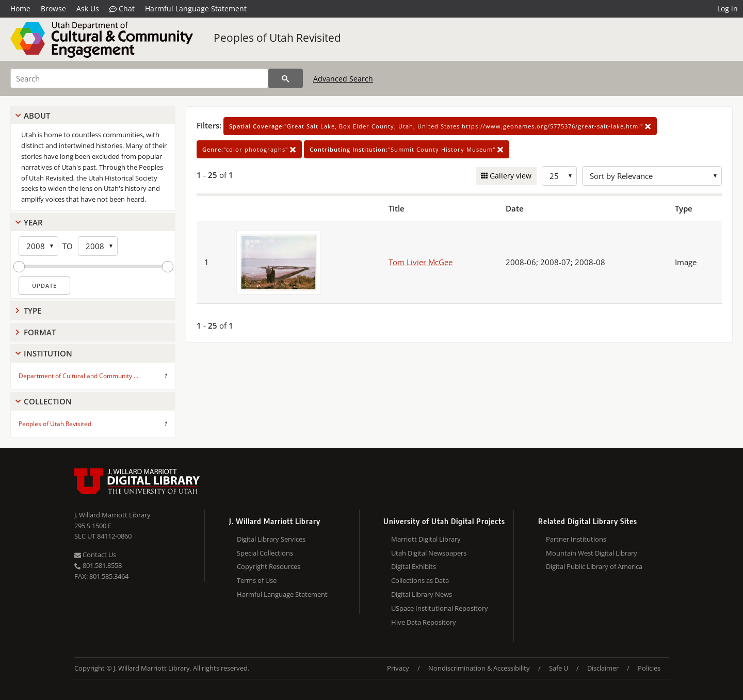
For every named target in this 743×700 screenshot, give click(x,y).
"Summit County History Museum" (407, 149)
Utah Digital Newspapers (429, 553)
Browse (53, 9)
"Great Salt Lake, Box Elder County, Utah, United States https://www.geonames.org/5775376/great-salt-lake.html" (440, 126)
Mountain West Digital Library (592, 553)
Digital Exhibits (414, 566)
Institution (48, 353)
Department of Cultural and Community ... (78, 376)
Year (33, 222)
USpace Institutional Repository (440, 608)
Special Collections (265, 553)
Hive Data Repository (424, 622)
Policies (649, 668)
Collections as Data (420, 580)
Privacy (398, 668)
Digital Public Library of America (594, 566)
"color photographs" (249, 149)
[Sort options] (652, 176)
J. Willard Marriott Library (112, 515)
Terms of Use (257, 580)
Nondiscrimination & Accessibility (479, 668)
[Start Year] (38, 246)
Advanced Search (343, 79)
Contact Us (95, 555)
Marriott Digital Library (426, 539)
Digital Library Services (271, 539)
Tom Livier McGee (421, 262)
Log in (728, 9)
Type (33, 311)
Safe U (559, 668)
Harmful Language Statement (196, 9)
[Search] (139, 78)
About (37, 116)
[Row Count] (559, 176)
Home (20, 9)
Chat (122, 9)
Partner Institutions (576, 539)
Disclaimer (603, 668)
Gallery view (510, 176)
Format (40, 332)
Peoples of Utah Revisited (277, 38)
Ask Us (88, 9)
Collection (48, 401)
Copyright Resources (269, 566)
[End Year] (98, 246)
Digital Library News (422, 594)
